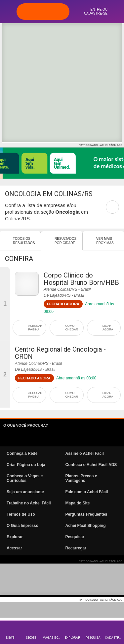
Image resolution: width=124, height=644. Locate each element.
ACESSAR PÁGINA (35, 328)
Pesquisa (93, 638)
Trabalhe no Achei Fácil (29, 503)
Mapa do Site (78, 503)
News (10, 638)
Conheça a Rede (22, 453)
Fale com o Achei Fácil (87, 492)
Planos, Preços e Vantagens (81, 478)
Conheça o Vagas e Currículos (25, 478)
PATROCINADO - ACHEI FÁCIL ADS (101, 145)
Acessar (14, 548)
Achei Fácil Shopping (86, 526)
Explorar (72, 638)
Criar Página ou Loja (26, 465)
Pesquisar (75, 537)
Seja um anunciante (25, 492)
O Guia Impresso (22, 526)
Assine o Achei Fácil (85, 453)
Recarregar (76, 548)
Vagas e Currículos (52, 638)
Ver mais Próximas (105, 241)
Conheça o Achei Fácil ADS (91, 465)
